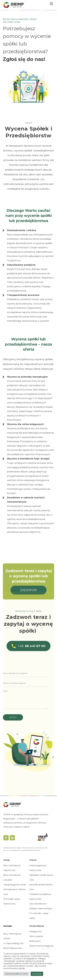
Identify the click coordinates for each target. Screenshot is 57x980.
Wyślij (13, 717)
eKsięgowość (36, 931)
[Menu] (51, 4)
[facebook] (6, 838)
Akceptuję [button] (37, 974)
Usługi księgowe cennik (15, 885)
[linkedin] (12, 838)
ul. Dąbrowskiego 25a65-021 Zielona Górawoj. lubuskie (13, 948)
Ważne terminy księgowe (41, 946)
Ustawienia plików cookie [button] (16, 974)
